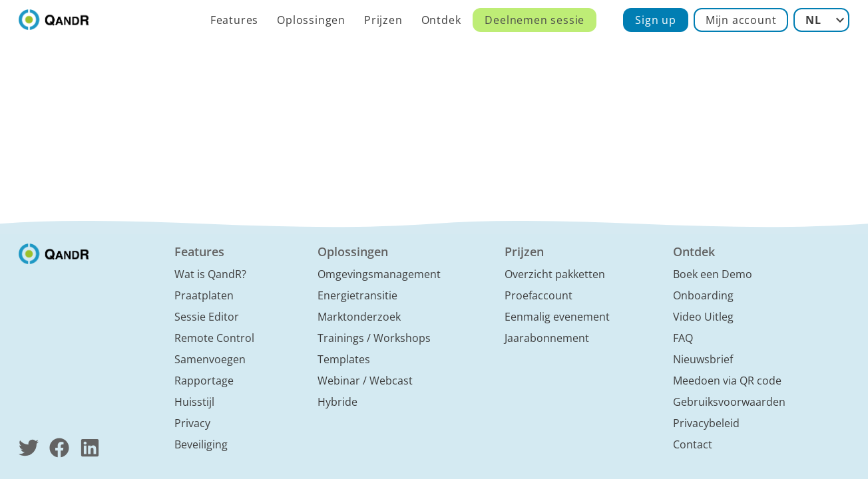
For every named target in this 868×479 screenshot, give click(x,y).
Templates (344, 359)
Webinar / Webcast (365, 381)
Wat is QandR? (210, 274)
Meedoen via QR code (727, 381)
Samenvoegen (210, 359)
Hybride (337, 402)
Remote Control (214, 338)
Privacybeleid (706, 423)
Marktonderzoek (359, 317)
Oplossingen (311, 20)
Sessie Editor (207, 317)
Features (234, 20)
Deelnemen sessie (535, 20)
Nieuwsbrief (703, 359)
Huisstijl (194, 402)
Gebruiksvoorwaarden (729, 402)
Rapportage (204, 381)
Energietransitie (357, 295)
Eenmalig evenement (557, 317)
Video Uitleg (703, 317)
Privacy (192, 423)
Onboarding (703, 295)
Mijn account (741, 20)
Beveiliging (201, 444)
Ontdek (441, 20)
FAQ (683, 338)
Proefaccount (539, 295)
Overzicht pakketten (555, 274)
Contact (693, 444)
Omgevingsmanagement (379, 274)
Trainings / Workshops (374, 338)
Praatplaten (204, 295)
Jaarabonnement (547, 338)
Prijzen (383, 20)
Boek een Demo (713, 274)
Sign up (656, 20)
